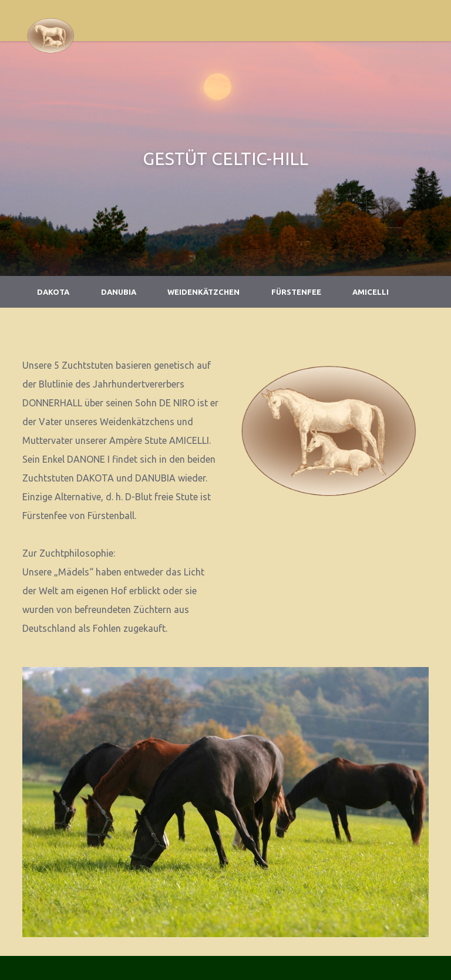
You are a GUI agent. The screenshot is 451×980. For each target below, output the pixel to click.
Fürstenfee (296, 292)
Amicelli (371, 292)
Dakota (53, 292)
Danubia (119, 292)
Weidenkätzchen (203, 292)
